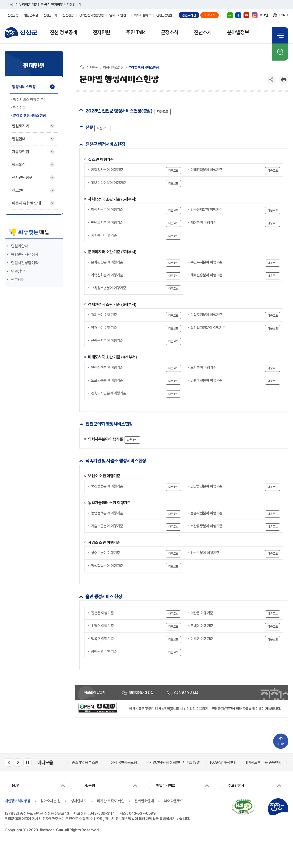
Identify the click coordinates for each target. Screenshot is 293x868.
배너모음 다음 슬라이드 (18, 762)
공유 (271, 80)
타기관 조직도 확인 (111, 801)
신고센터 (18, 280)
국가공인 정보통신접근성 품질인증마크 (243, 807)
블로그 (230, 15)
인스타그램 (255, 15)
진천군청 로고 (21, 33)
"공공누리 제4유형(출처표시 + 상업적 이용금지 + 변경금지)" (185, 709)
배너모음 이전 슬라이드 (9, 762)
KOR (282, 15)
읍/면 (16, 786)
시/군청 (90, 786)
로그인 (264, 15)
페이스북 (238, 15)
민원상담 (18, 271)
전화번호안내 (144, 801)
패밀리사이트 (166, 786)
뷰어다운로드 (174, 801)
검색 (280, 52)
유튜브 (246, 15)
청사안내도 (79, 801)
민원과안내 (19, 246)
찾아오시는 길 (50, 801)
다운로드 (163, 112)
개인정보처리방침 (17, 801)
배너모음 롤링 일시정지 (27, 762)
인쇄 (284, 80)
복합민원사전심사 (25, 254)
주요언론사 (236, 786)
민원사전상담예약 (25, 263)
